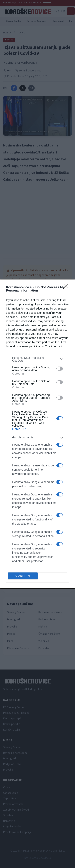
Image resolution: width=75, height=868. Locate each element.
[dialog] (37, 434)
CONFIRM (23, 576)
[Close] (67, 288)
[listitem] (37, 359)
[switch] (60, 369)
